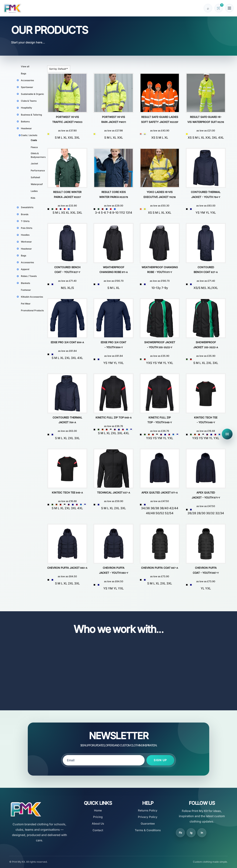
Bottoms (25, 122)
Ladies (34, 191)
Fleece (34, 147)
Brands (25, 214)
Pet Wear (26, 304)
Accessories (27, 80)
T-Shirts (25, 221)
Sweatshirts (27, 207)
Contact (98, 830)
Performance (38, 171)
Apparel (25, 269)
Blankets (25, 283)
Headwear (26, 128)
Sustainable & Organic (32, 94)
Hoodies (25, 235)
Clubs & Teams (29, 101)
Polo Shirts (27, 228)
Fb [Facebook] (180, 833)
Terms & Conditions (148, 830)
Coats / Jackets (29, 135)
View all (25, 66)
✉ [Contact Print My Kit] (227, 434)
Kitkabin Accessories (32, 297)
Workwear (26, 242)
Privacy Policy (148, 817)
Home (98, 810)
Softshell (35, 177)
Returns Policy (148, 810)
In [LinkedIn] (202, 833)
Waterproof (37, 184)
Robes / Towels (29, 276)
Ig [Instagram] (191, 833)
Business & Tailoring (31, 115)
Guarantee (148, 824)
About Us (98, 824)
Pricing (98, 817)
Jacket (34, 163)
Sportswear (27, 87)
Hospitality (26, 108)
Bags (24, 73)
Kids (33, 198)
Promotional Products (32, 310)
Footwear (26, 290)
